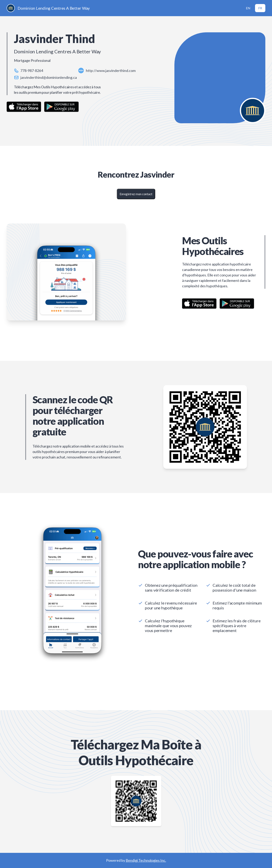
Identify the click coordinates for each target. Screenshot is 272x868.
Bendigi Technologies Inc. (146, 860)
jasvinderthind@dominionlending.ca (49, 77)
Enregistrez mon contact (136, 194)
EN (248, 8)
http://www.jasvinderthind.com (111, 71)
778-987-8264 (32, 71)
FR (260, 8)
